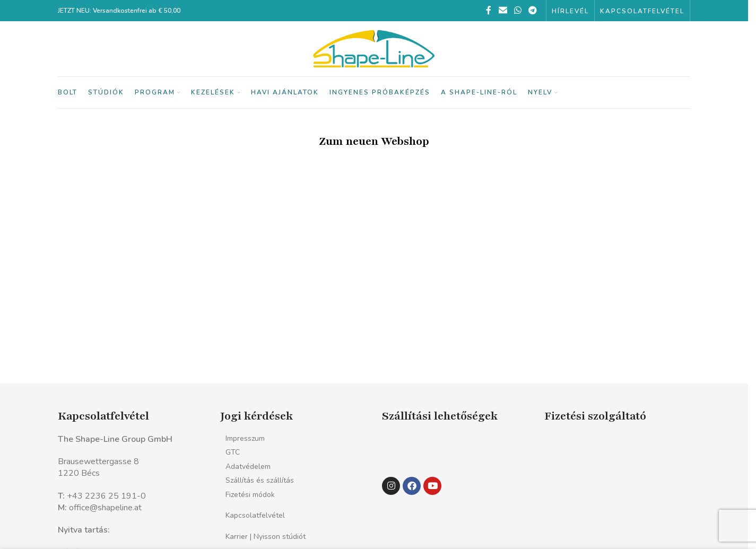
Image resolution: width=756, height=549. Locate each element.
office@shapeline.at (105, 508)
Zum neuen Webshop (374, 141)
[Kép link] (405, 450)
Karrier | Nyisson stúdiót (266, 537)
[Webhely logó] (374, 48)
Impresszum (245, 438)
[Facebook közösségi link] (489, 10)
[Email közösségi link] (503, 10)
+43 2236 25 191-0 (106, 496)
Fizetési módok (250, 495)
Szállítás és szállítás (260, 480)
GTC (233, 452)
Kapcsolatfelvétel (255, 515)
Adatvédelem (248, 467)
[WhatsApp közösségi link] (518, 10)
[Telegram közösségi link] (533, 10)
